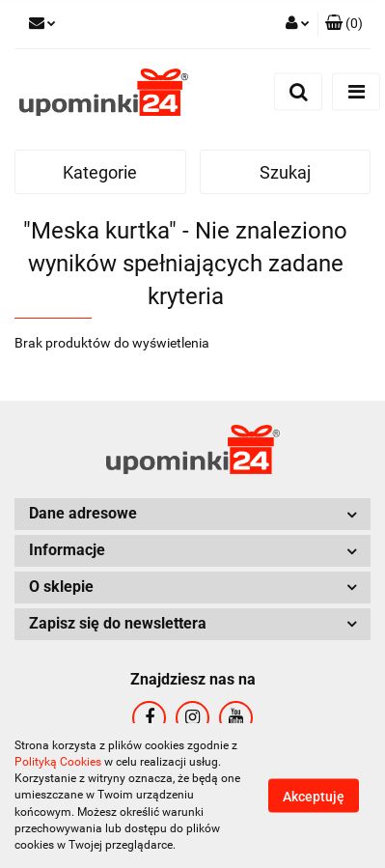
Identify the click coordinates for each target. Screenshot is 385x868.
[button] (344, 24)
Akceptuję (314, 797)
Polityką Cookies (58, 762)
